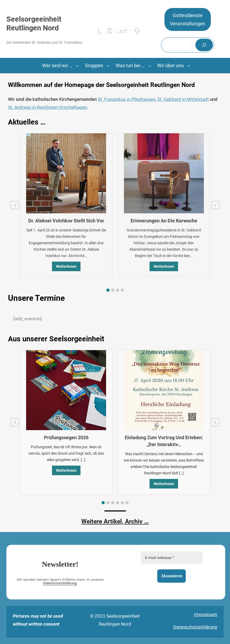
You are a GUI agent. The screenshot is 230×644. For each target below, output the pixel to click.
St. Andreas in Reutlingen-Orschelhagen (47, 107)
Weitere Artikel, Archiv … (115, 521)
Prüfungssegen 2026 (66, 437)
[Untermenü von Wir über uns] (189, 66)
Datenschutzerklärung (60, 583)
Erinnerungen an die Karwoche (164, 221)
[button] (108, 290)
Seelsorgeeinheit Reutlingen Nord (34, 24)
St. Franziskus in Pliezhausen (127, 99)
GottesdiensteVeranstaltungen (188, 20)
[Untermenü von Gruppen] (108, 66)
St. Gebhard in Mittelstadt (183, 99)
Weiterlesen (66, 266)
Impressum (206, 614)
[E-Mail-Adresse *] (171, 558)
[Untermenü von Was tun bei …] (150, 66)
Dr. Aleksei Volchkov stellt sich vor (66, 221)
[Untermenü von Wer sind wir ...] (77, 66)
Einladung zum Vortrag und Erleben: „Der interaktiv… (164, 441)
